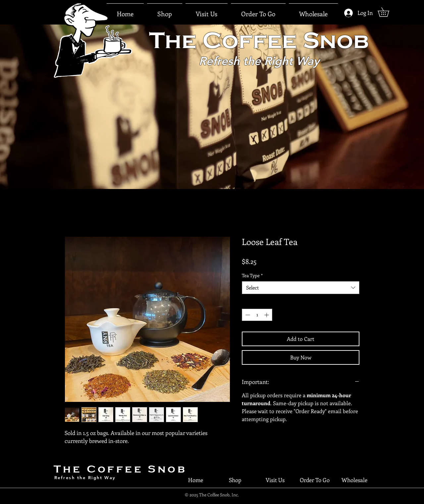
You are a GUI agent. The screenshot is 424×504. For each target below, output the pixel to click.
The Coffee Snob (120, 469)
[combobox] (301, 288)
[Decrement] (247, 315)
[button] (207, 11)
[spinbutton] (257, 315)
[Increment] (267, 315)
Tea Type (252, 275)
